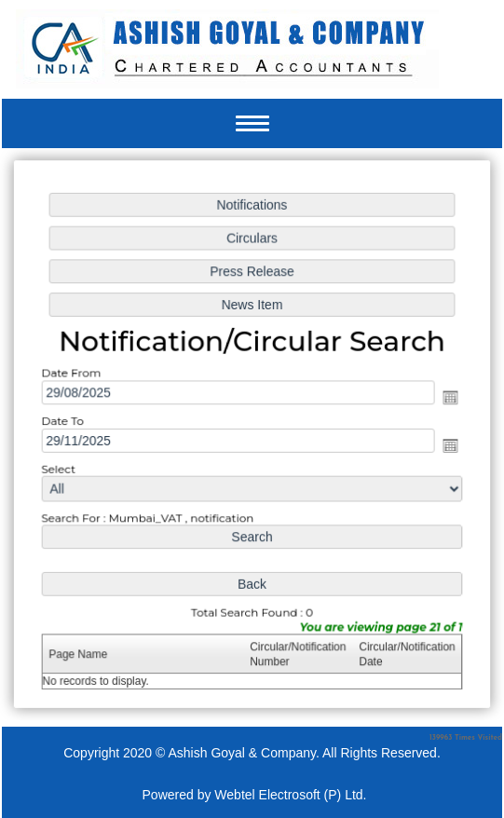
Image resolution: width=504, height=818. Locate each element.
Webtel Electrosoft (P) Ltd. (290, 795)
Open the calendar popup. (448, 398)
